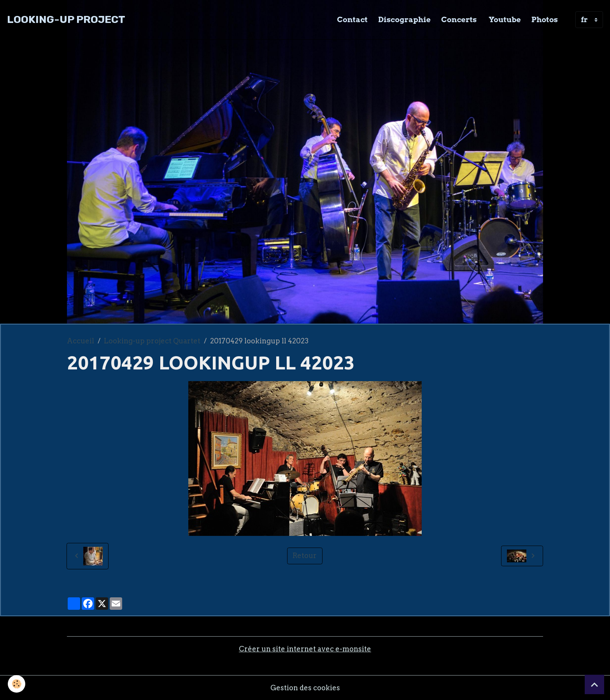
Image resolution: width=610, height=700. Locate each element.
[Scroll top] (594, 684)
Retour (305, 556)
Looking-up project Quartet (152, 341)
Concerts (459, 19)
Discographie (404, 19)
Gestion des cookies (305, 688)
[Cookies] (17, 684)
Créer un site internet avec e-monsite (305, 649)
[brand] (66, 20)
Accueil (81, 341)
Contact (352, 19)
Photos (545, 19)
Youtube (504, 19)
